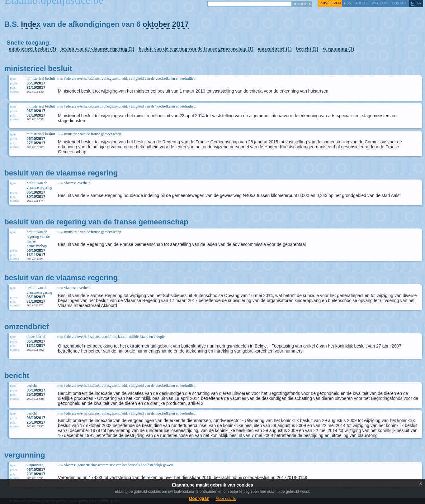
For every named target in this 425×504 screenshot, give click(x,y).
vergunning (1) (338, 49)
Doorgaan (199, 498)
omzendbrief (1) (275, 49)
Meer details (226, 499)
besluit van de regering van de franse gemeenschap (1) (196, 49)
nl (413, 3)
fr (419, 3)
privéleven (330, 3)
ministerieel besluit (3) (32, 49)
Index (31, 24)
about (361, 3)
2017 (180, 24)
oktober (156, 24)
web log (379, 3)
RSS (347, 3)
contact (400, 3)
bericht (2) (307, 49)
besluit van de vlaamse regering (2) (97, 49)
